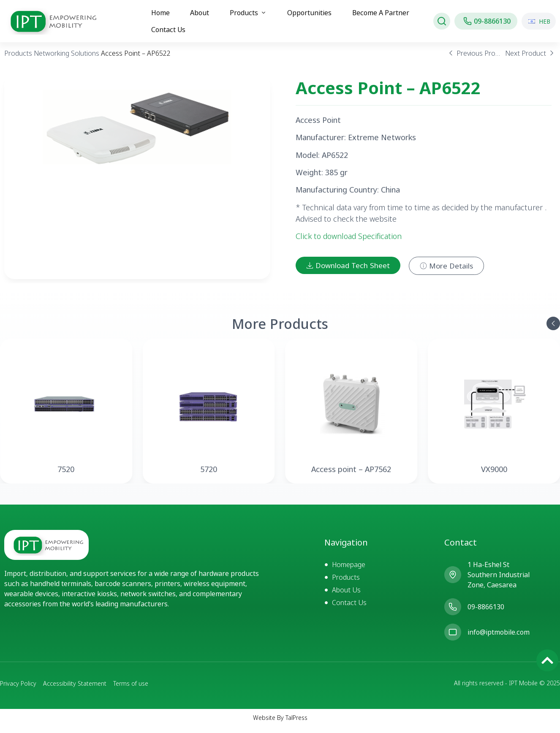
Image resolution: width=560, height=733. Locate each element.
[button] (553, 330)
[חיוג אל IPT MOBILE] (486, 21)
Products (18, 60)
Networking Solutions (67, 60)
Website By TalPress (280, 724)
